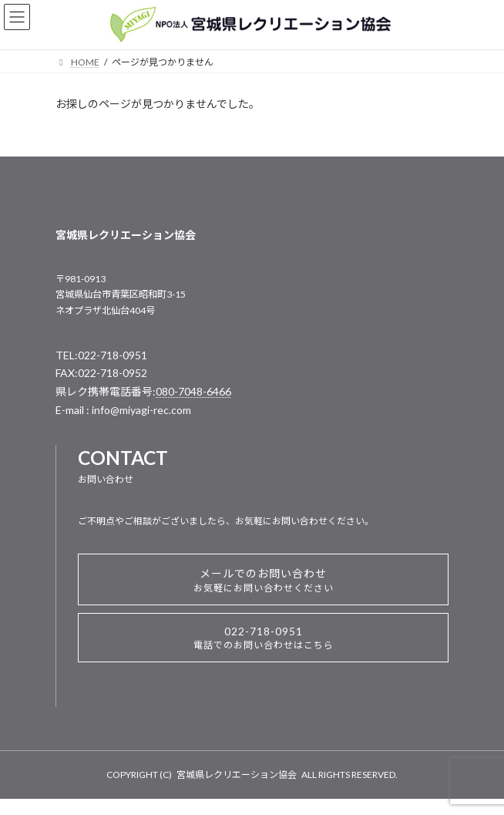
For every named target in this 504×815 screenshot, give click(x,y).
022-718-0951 (264, 638)
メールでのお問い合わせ (264, 580)
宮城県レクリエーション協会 (237, 775)
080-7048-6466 (193, 391)
